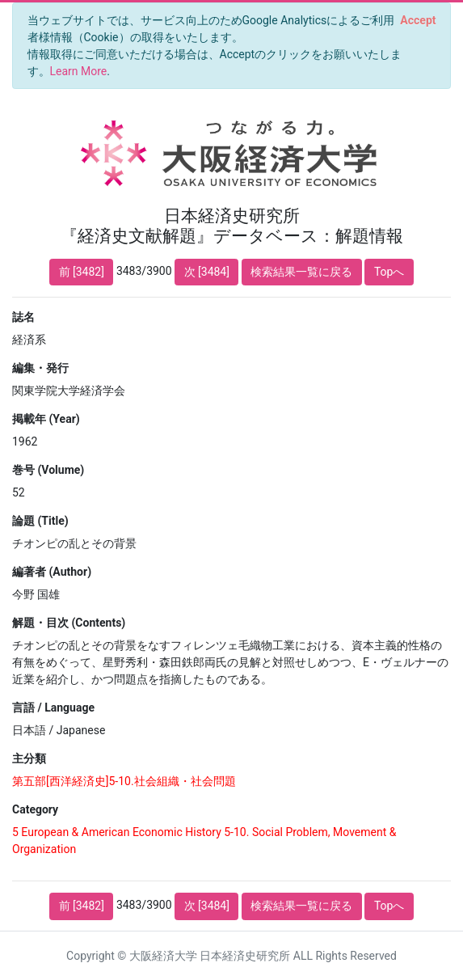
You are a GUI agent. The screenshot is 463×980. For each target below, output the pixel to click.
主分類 (29, 758)
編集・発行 (40, 368)
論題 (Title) (40, 521)
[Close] (418, 20)
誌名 (23, 317)
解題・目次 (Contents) (69, 623)
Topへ (389, 272)
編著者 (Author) (52, 572)
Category (35, 809)
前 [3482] (82, 272)
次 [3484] (207, 272)
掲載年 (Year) (46, 419)
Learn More (79, 71)
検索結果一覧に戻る (301, 272)
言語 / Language (53, 708)
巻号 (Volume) (48, 470)
